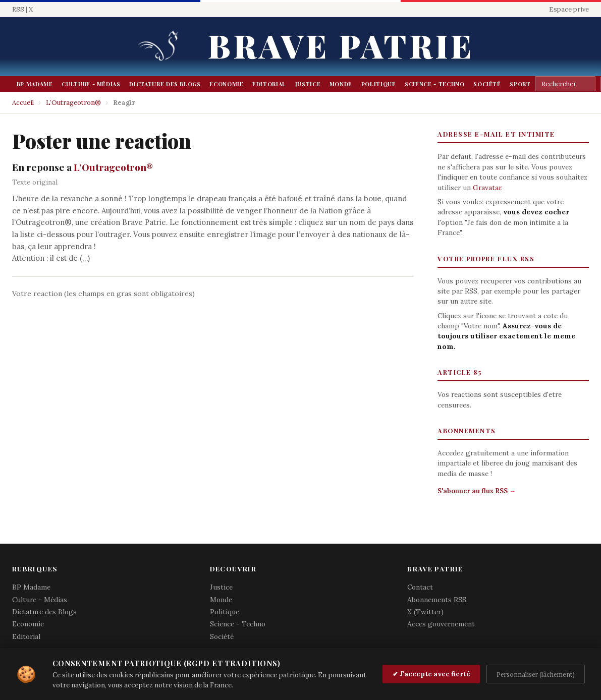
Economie (226, 84)
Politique (379, 84)
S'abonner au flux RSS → (477, 491)
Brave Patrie (341, 45)
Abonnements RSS (437, 600)
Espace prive (569, 9)
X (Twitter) (425, 612)
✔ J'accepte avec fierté (431, 674)
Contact (420, 587)
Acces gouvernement (441, 624)
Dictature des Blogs (165, 84)
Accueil (23, 103)
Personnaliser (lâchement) (536, 674)
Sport (520, 84)
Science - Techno (434, 84)
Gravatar (487, 188)
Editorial (269, 84)
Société (487, 84)
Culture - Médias (91, 84)
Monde (341, 84)
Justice (308, 84)
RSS (18, 9)
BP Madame (35, 84)
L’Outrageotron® (73, 103)
